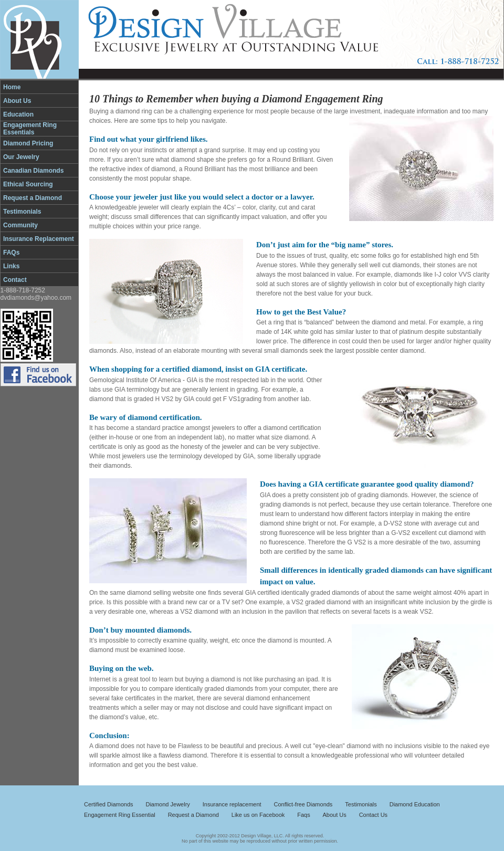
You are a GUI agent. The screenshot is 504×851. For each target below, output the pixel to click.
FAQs (11, 253)
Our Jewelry (21, 157)
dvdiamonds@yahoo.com (36, 298)
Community (20, 225)
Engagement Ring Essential (120, 815)
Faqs (303, 815)
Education (18, 114)
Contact (15, 280)
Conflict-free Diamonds (303, 804)
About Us (17, 101)
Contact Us (373, 815)
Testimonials (22, 212)
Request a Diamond (33, 198)
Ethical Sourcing (28, 184)
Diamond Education (415, 804)
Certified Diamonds (109, 804)
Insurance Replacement (39, 239)
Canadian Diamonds (33, 171)
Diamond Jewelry (167, 804)
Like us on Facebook (258, 815)
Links (11, 266)
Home (12, 87)
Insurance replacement (232, 804)
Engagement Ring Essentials (30, 129)
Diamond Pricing (28, 143)
